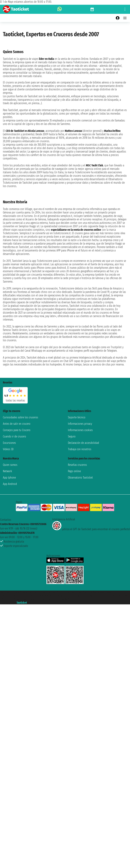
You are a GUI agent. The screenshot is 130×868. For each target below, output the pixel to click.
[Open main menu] (125, 18)
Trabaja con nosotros (80, 449)
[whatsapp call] (60, 9)
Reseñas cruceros (77, 465)
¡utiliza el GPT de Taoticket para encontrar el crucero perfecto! (91, 529)
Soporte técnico (77, 417)
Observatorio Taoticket (80, 478)
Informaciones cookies (80, 430)
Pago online (74, 471)
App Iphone (9, 478)
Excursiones (9, 443)
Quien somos (10, 465)
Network (7, 471)
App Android (10, 484)
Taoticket (22, 603)
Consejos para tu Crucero (17, 430)
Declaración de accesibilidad (83, 443)
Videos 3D (8, 449)
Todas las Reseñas (15, 400)
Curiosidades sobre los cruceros (20, 417)
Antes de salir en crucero (17, 424)
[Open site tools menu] (125, 9)
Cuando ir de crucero (14, 436)
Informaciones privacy (80, 424)
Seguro (72, 436)
